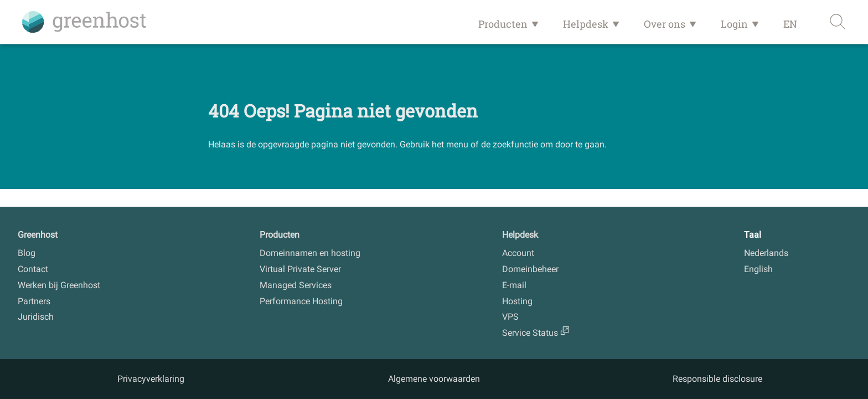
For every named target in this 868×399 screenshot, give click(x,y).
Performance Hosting (301, 301)
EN (790, 24)
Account (518, 253)
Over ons (665, 24)
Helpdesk (586, 24)
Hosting (517, 301)
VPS (510, 317)
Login (734, 24)
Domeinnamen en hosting (310, 253)
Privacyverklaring (151, 379)
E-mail (514, 285)
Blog (27, 253)
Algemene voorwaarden (434, 379)
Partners (34, 301)
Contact (33, 269)
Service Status (530, 333)
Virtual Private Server (300, 269)
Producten (503, 24)
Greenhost (38, 235)
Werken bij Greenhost (59, 285)
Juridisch (36, 317)
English (758, 269)
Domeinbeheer (530, 269)
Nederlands (766, 253)
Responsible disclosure (717, 379)
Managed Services (296, 285)
